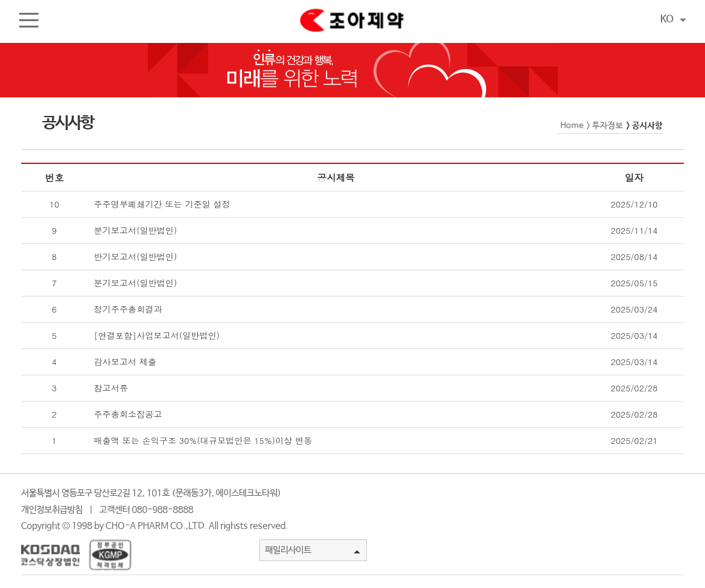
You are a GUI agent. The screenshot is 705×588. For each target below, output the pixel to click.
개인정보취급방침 (52, 510)
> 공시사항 (644, 126)
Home (572, 126)
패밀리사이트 (312, 550)
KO (673, 20)
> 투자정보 (605, 126)
